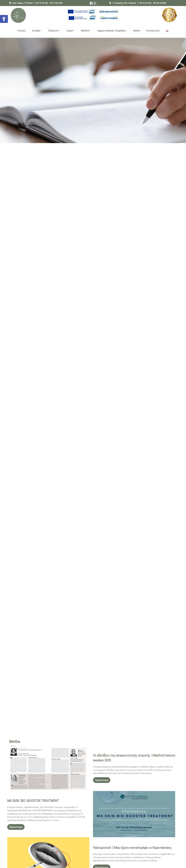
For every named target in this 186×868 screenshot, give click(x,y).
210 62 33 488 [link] (160, 3)
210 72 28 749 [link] (56, 3)
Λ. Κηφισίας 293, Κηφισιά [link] (124, 3)
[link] (4, 19)
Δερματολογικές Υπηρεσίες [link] (111, 30)
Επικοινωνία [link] (153, 30)
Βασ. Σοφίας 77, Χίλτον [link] (23, 3)
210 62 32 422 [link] (145, 3)
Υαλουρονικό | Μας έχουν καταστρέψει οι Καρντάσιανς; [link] (132, 847)
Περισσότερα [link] (102, 780)
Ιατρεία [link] (36, 30)
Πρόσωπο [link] (53, 30)
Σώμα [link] (70, 30)
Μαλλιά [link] (85, 30)
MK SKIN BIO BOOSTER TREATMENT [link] (33, 801)
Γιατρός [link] (22, 30)
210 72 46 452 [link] (42, 3)
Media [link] (137, 30)
